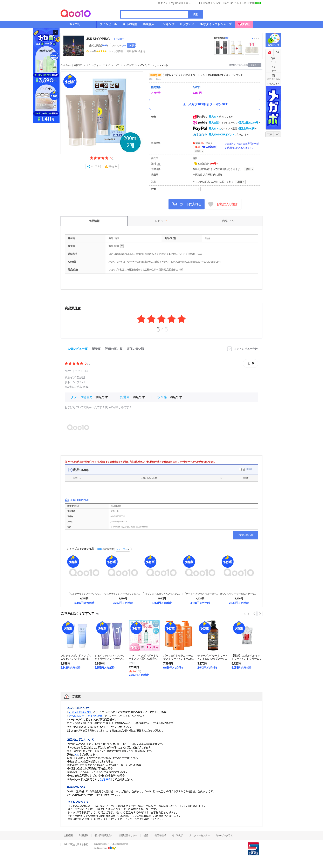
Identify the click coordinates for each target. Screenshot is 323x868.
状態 (75, 478)
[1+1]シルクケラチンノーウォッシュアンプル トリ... (84, 594)
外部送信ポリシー (128, 835)
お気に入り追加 (223, 204)
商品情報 (94, 221)
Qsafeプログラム (224, 835)
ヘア (117, 65)
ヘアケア (129, 65)
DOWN (277, 134)
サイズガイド (273, 83)
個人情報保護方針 (104, 835)
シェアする (96, 166)
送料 (156, 164)
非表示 (249, 469)
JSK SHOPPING (98, 39)
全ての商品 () (98, 46)
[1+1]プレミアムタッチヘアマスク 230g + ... (161, 594)
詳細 (198, 151)
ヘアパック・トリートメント (153, 65)
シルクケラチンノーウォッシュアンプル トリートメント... (123, 594)
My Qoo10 (177, 3)
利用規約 (84, 835)
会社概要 (68, 835)
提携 (146, 835)
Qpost (206, 3)
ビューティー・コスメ (98, 65)
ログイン (163, 3)
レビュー (161, 221)
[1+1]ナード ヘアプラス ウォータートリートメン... (200, 594)
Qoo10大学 (248, 3)
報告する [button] (113, 166)
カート (273, 62)
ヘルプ (217, 3)
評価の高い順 (114, 349)
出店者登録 (160, 835)
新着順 (96, 349)
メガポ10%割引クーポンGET (205, 104)
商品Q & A (229, 221)
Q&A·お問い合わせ (136, 51)
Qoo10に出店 (231, 3)
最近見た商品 (273, 79)
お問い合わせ (246, 535)
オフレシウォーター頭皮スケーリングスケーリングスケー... (239, 594)
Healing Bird (156, 75)
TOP (270, 135)
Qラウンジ (273, 45)
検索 (195, 14)
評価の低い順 (135, 349)
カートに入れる (187, 204)
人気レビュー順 (77, 349)
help (122, 246)
